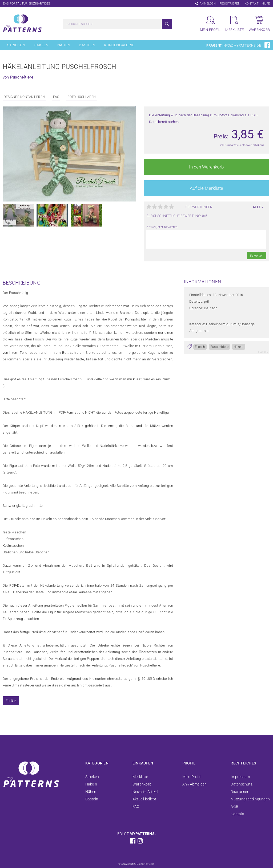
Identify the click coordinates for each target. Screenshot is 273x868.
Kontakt (252, 4)
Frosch (200, 347)
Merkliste (140, 777)
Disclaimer (239, 792)
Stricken (16, 45)
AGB (234, 807)
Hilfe (266, 4)
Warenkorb (142, 784)
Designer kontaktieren (24, 97)
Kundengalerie (119, 45)
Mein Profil (192, 777)
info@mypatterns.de (242, 45)
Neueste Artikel (145, 792)
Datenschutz (242, 784)
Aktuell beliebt (144, 799)
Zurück (11, 701)
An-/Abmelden (195, 784)
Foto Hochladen (82, 97)
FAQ (56, 97)
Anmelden (208, 4)
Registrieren (230, 4)
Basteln (87, 45)
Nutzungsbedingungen (250, 799)
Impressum (240, 777)
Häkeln (41, 45)
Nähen (64, 45)
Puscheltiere (22, 77)
